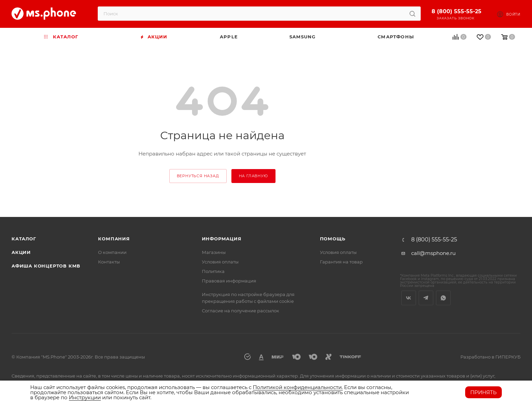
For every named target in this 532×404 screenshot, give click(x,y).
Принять (483, 392)
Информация (222, 239)
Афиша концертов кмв (46, 266)
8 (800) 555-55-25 (457, 11)
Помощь (333, 239)
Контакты (109, 262)
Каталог (24, 239)
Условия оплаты (220, 262)
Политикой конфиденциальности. (298, 387)
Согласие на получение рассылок (241, 311)
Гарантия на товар (341, 262)
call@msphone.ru (433, 253)
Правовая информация (229, 281)
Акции (21, 252)
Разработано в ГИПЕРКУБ (490, 357)
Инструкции (85, 397)
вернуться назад (198, 176)
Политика (213, 271)
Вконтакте (409, 298)
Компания (114, 239)
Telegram (426, 298)
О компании (112, 252)
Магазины (214, 252)
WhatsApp (443, 298)
